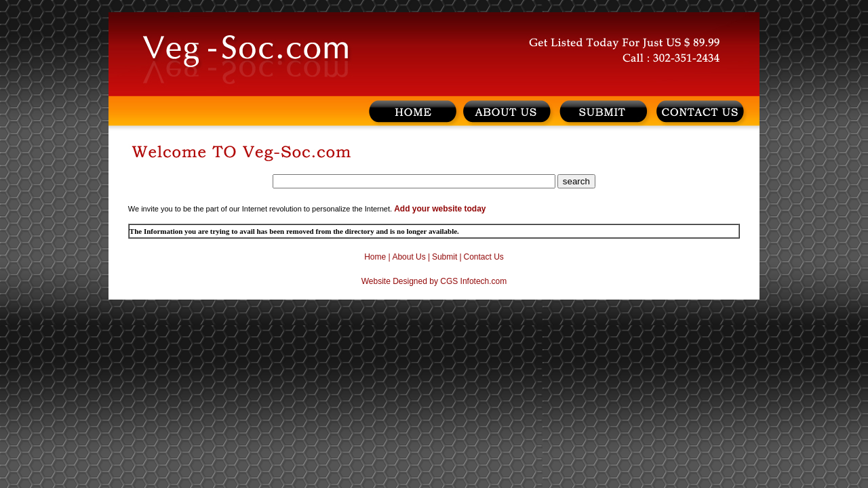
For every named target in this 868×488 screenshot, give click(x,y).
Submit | (447, 257)
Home (375, 257)
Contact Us (484, 257)
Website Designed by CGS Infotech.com (434, 281)
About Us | (411, 257)
